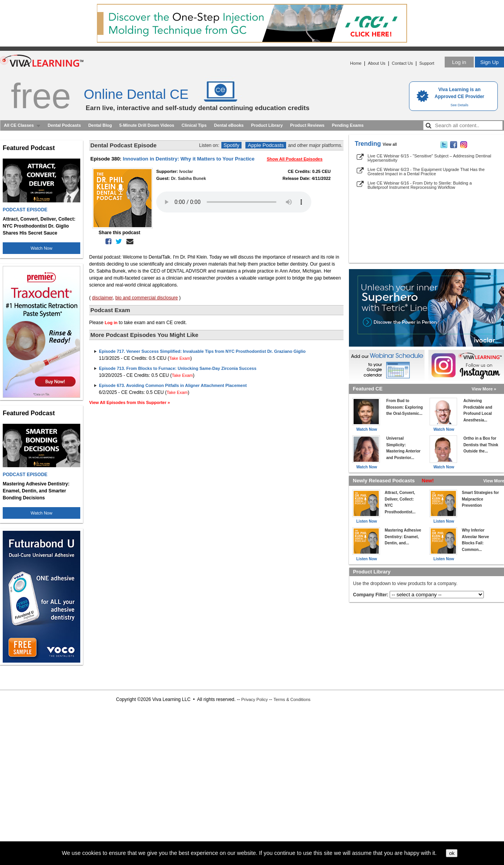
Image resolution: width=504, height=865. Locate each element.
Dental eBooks (229, 125)
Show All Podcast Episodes (295, 159)
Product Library (267, 125)
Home (356, 63)
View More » (484, 389)
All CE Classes (19, 125)
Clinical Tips (194, 125)
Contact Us (402, 63)
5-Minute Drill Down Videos (147, 125)
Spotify (232, 145)
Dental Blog (100, 125)
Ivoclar (186, 171)
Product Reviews (307, 125)
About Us (377, 63)
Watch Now (41, 248)
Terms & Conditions (292, 699)
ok (452, 853)
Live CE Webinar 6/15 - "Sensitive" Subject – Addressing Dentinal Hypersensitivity (429, 158)
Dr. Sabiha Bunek (188, 178)
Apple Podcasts (266, 145)
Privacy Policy (254, 699)
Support (427, 63)
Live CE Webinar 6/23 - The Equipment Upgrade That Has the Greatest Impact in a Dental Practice (426, 172)
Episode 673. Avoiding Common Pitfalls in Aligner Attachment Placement (173, 385)
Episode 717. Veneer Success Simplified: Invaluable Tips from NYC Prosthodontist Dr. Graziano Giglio (202, 351)
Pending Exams (348, 125)
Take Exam (180, 358)
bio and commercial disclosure (146, 298)
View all (390, 144)
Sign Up (489, 62)
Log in (459, 62)
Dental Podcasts (64, 125)
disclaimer (102, 298)
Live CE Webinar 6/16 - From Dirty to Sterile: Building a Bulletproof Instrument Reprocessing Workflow (420, 185)
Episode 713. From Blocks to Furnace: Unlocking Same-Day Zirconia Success (178, 368)
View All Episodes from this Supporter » (129, 402)
